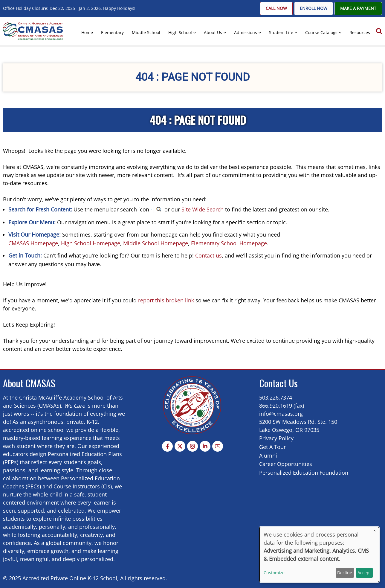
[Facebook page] (167, 446)
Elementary (112, 32)
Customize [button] (274, 573)
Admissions (246, 32)
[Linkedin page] (205, 446)
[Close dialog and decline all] (375, 531)
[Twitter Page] (180, 446)
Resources (360, 32)
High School (180, 32)
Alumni (268, 456)
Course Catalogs (321, 32)
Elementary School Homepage (229, 243)
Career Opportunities (286, 464)
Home (87, 32)
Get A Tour (272, 447)
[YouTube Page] (218, 446)
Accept (364, 573)
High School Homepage (91, 243)
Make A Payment (358, 8)
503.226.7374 (276, 397)
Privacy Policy (276, 438)
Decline (345, 573)
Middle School (146, 32)
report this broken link (166, 300)
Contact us (208, 255)
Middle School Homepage (156, 243)
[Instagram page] (192, 446)
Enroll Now (314, 8)
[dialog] (319, 555)
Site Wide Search (203, 209)
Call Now (276, 8)
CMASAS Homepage (33, 243)
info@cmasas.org (281, 414)
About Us (213, 32)
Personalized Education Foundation (304, 473)
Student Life (281, 32)
